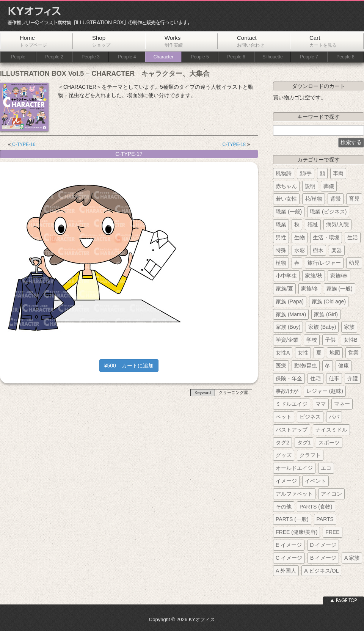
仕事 (334, 378)
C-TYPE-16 (24, 144)
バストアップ (292, 430)
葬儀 (329, 186)
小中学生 (286, 276)
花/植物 (314, 199)
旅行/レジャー (324, 263)
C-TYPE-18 (234, 144)
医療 (281, 366)
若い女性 (286, 199)
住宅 (315, 378)
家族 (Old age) (329, 301)
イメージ (286, 481)
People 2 (54, 57)
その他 (284, 507)
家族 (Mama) (291, 314)
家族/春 (339, 276)
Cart (323, 41)
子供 (330, 340)
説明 (310, 186)
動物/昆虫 (306, 366)
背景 (336, 199)
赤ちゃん (286, 186)
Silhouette (272, 57)
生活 (353, 237)
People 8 (345, 57)
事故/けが (287, 391)
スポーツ (329, 443)
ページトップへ (344, 600)
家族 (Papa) (290, 301)
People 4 (127, 57)
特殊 (281, 250)
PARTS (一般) (292, 519)
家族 (349, 327)
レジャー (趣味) (325, 391)
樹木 (318, 250)
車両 (338, 173)
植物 (281, 263)
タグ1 (304, 443)
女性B (351, 340)
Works (174, 41)
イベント (315, 481)
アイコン (331, 494)
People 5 (200, 57)
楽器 (337, 250)
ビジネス (310, 417)
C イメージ (289, 558)
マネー (342, 404)
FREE (332, 532)
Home (33, 41)
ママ (321, 404)
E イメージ (289, 545)
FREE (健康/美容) (297, 532)
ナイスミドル (331, 430)
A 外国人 (286, 571)
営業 (353, 353)
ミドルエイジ (292, 404)
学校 (312, 340)
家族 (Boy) (288, 327)
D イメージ (323, 545)
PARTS (325, 519)
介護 (353, 378)
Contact (251, 41)
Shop (101, 41)
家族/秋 (314, 276)
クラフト (310, 455)
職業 (281, 224)
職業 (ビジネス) (328, 212)
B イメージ (323, 558)
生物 (300, 237)
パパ (334, 417)
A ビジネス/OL (321, 571)
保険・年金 (289, 378)
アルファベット (294, 494)
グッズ (284, 455)
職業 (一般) (289, 212)
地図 (335, 353)
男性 (281, 237)
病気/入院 (337, 224)
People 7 (309, 57)
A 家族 (352, 558)
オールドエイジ (294, 468)
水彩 (300, 250)
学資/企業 (287, 340)
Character (164, 57)
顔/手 (306, 173)
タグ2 (282, 443)
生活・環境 (326, 237)
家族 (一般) (340, 289)
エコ (326, 468)
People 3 (90, 57)
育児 (354, 199)
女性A (283, 353)
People (18, 57)
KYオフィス (96, 16)
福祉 (313, 224)
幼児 (354, 263)
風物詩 (284, 173)
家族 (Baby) (322, 327)
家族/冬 (310, 289)
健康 (344, 366)
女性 (303, 353)
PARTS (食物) (316, 507)
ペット (284, 417)
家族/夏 (284, 289)
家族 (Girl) (326, 314)
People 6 (236, 57)
